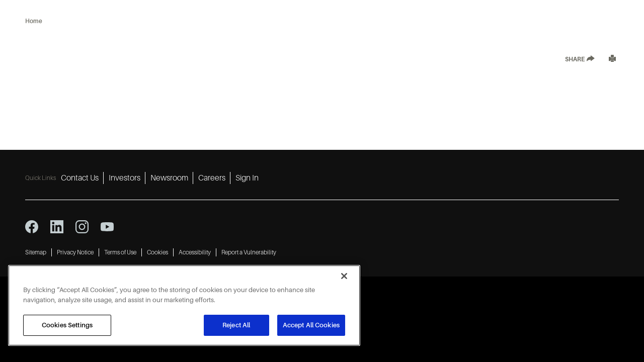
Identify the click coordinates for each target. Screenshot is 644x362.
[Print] (612, 60)
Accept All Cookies (311, 325)
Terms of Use (120, 252)
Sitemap (36, 252)
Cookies (157, 252)
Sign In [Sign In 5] (247, 178)
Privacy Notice (75, 252)
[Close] (344, 276)
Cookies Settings (67, 325)
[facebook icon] (32, 227)
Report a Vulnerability (249, 252)
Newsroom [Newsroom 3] (169, 178)
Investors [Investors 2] (125, 178)
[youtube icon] (107, 227)
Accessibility (195, 252)
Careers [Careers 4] (212, 178)
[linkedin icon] (57, 227)
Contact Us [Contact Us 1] (80, 178)
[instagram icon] (82, 227)
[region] (184, 305)
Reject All (236, 325)
